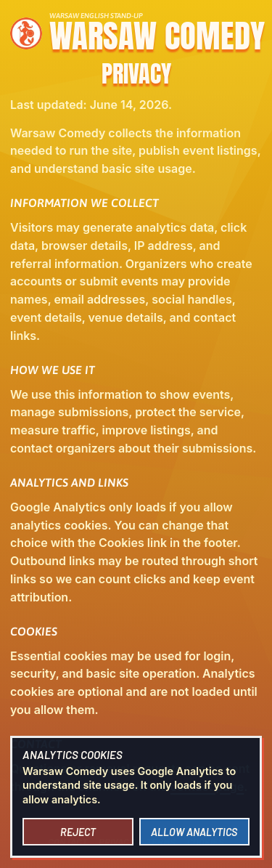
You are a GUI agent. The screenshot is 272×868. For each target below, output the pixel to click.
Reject (78, 832)
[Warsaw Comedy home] (136, 31)
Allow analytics (194, 832)
